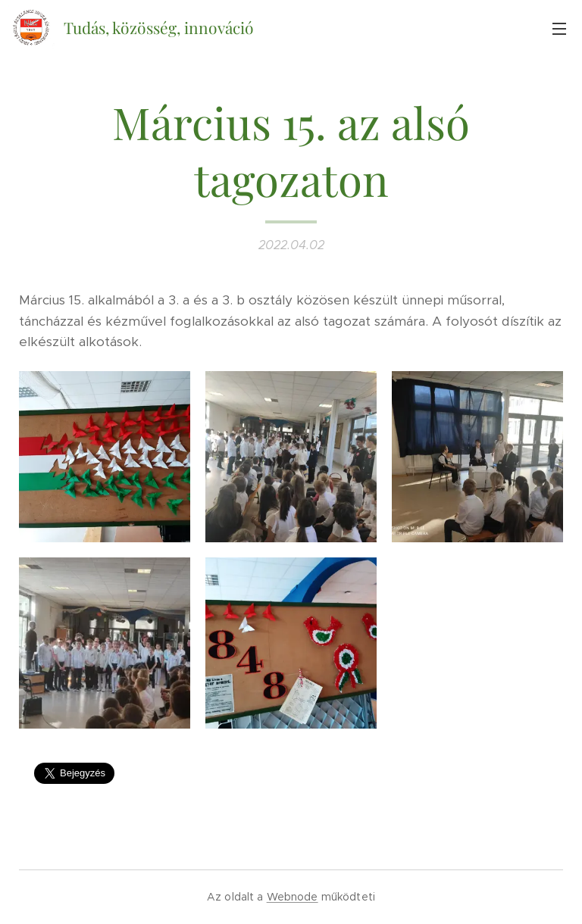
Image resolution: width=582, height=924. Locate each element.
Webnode (293, 897)
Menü (559, 29)
